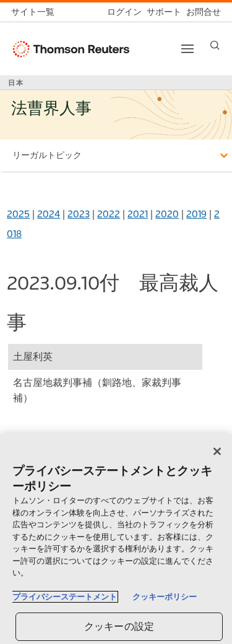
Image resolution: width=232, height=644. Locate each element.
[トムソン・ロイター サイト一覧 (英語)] (35, 12)
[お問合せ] (201, 12)
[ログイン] (122, 12)
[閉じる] (217, 451)
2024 (49, 214)
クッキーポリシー (165, 597)
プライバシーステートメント (65, 597)
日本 (16, 83)
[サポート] (161, 12)
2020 (167, 214)
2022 (109, 214)
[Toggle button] (187, 49)
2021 (138, 214)
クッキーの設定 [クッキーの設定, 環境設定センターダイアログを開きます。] (119, 626)
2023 (79, 214)
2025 (18, 214)
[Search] (215, 45)
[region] (116, 539)
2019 (196, 214)
